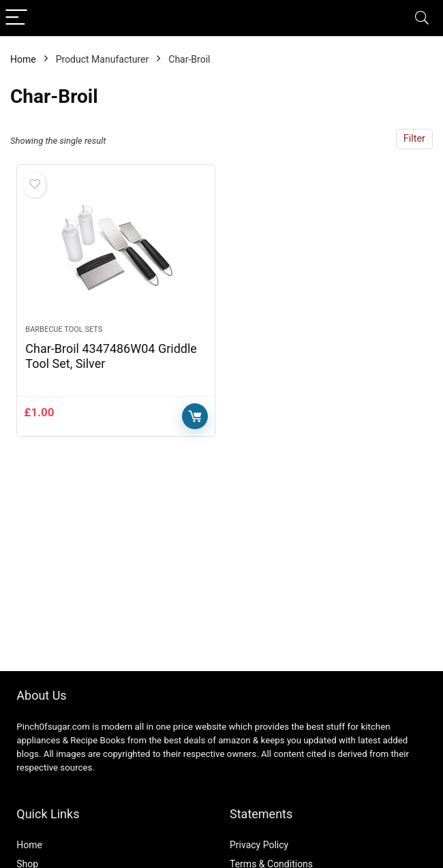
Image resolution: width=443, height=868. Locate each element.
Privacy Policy (259, 845)
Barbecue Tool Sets (64, 329)
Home (23, 59)
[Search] (422, 18)
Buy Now (195, 416)
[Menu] (16, 18)
